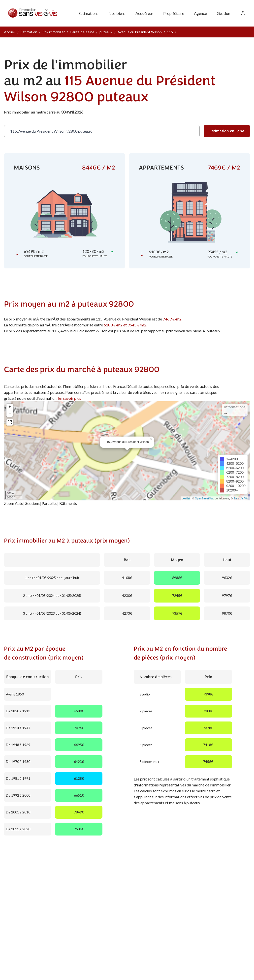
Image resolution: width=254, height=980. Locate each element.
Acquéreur (144, 13)
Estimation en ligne (227, 131)
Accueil (10, 32)
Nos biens (117, 13)
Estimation (29, 32)
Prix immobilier (54, 32)
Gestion (223, 13)
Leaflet (186, 498)
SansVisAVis (241, 498)
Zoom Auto (14, 503)
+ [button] (10, 407)
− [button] (10, 413)
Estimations (88, 13)
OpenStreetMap (205, 498)
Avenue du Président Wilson (140, 32)
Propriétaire (174, 13)
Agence (200, 13)
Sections (32, 503)
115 (170, 32)
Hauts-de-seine (82, 32)
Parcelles (49, 503)
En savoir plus (70, 398)
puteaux (106, 32)
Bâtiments (68, 503)
